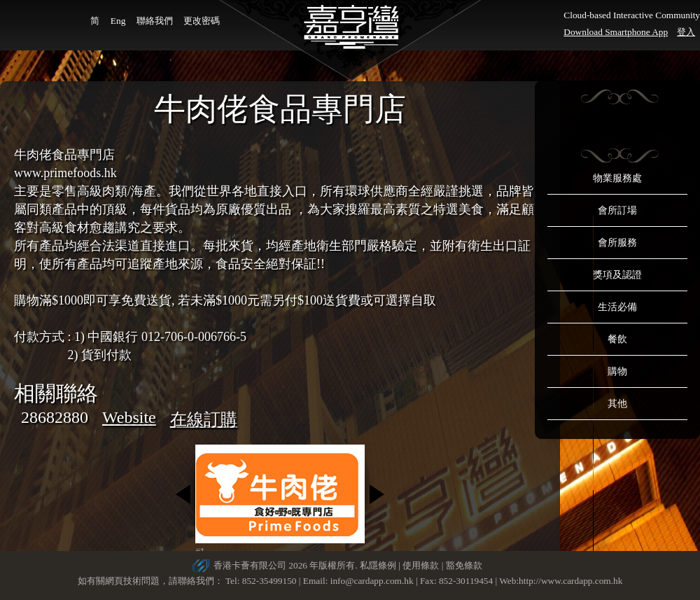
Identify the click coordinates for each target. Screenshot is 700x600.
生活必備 (617, 307)
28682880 (55, 417)
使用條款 (421, 565)
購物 (617, 371)
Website (129, 417)
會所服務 (617, 243)
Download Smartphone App (616, 32)
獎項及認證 (617, 275)
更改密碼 (202, 21)
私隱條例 (378, 565)
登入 (686, 32)
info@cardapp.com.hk (373, 581)
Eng (118, 21)
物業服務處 (617, 178)
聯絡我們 (155, 21)
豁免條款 (464, 565)
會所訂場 (617, 210)
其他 (617, 404)
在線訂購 (204, 419)
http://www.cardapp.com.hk (570, 581)
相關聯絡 (56, 393)
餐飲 (617, 339)
